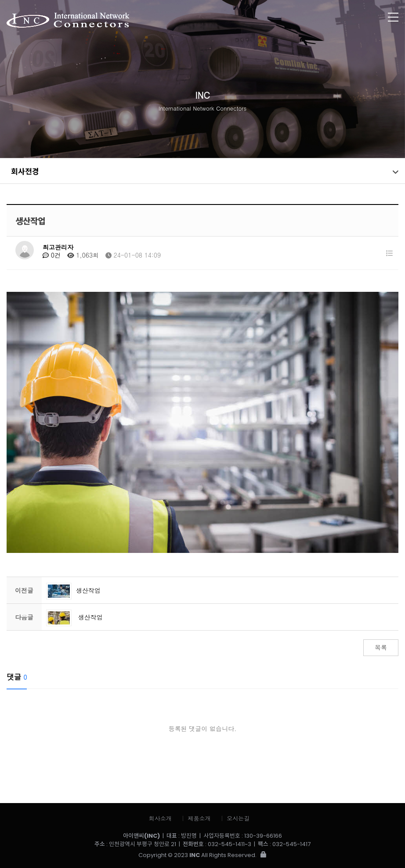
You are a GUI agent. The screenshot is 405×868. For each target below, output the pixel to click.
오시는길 (238, 818)
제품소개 (199, 818)
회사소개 (160, 818)
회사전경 (25, 171)
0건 (52, 255)
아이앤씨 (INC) (162, 21)
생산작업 (73, 590)
